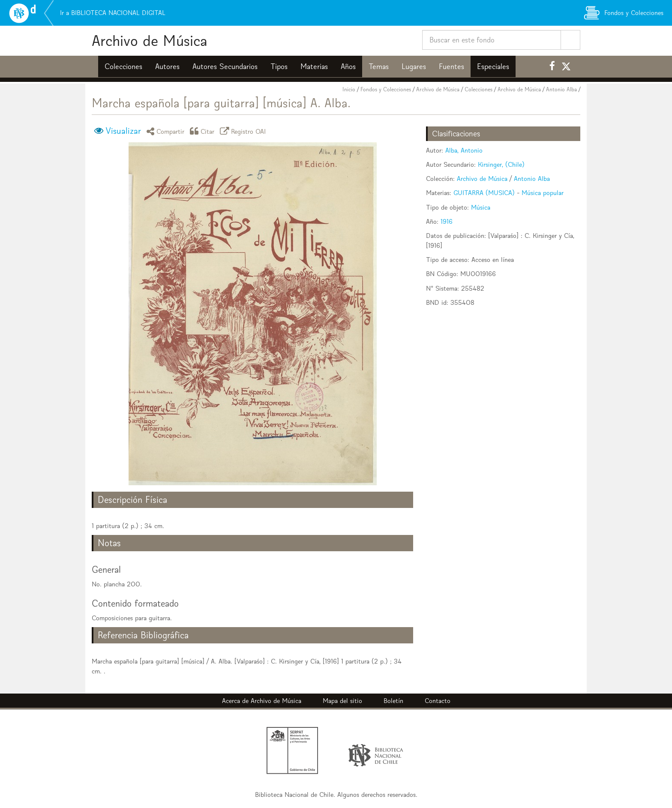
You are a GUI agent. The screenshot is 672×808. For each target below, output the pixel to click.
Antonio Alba (561, 89)
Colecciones (123, 66)
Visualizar (123, 131)
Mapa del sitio (342, 701)
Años (348, 66)
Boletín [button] (393, 701)
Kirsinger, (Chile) (501, 164)
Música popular (543, 193)
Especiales (493, 66)
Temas (379, 66)
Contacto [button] (438, 701)
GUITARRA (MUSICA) (484, 193)
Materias (314, 66)
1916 (447, 221)
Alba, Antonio (464, 150)
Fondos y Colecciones (386, 89)
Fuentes (451, 66)
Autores (167, 66)
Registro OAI (244, 131)
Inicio (349, 89)
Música (481, 207)
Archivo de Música (150, 41)
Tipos (279, 66)
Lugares (414, 66)
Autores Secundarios (225, 66)
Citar (204, 131)
